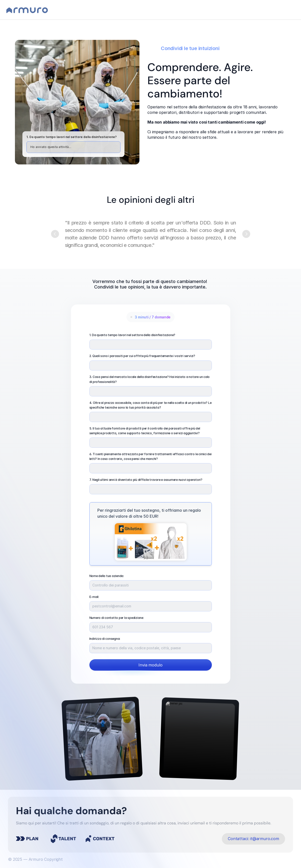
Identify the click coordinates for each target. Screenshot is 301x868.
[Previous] (55, 234)
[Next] (246, 234)
